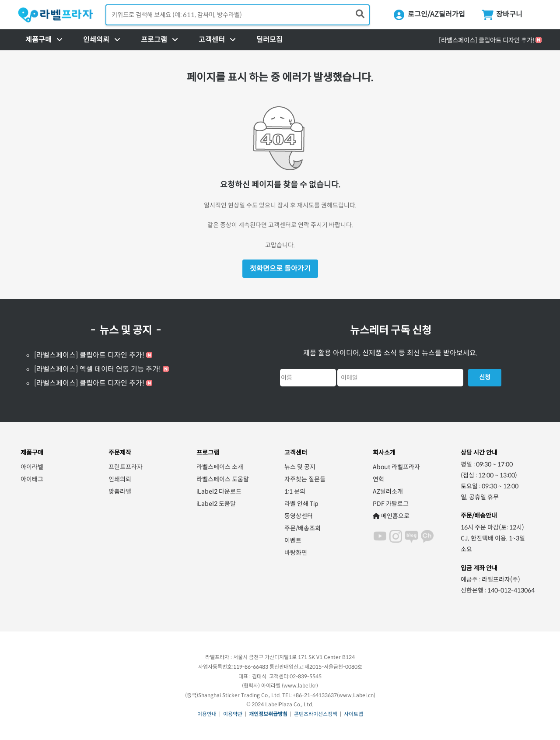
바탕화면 (296, 553)
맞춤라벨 (120, 491)
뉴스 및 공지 (300, 467)
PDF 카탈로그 (391, 504)
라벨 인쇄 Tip (301, 504)
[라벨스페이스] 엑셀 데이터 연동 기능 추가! (98, 369)
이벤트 (293, 540)
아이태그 (32, 479)
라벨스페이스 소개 (220, 467)
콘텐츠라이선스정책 (316, 714)
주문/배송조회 (303, 528)
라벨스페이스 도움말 (223, 479)
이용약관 (233, 714)
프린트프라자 (126, 467)
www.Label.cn (356, 695)
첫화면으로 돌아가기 (280, 268)
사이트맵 (353, 714)
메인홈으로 (391, 516)
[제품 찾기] (360, 14)
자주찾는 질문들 (305, 479)
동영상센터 (299, 516)
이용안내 (207, 714)
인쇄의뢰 (120, 479)
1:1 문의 (295, 491)
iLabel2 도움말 (216, 504)
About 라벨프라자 (396, 467)
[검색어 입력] (238, 15)
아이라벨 (32, 467)
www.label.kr (300, 686)
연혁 (378, 479)
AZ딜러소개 (388, 491)
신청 (485, 377)
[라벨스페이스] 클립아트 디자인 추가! (486, 40)
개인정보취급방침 (268, 714)
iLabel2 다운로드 (219, 491)
